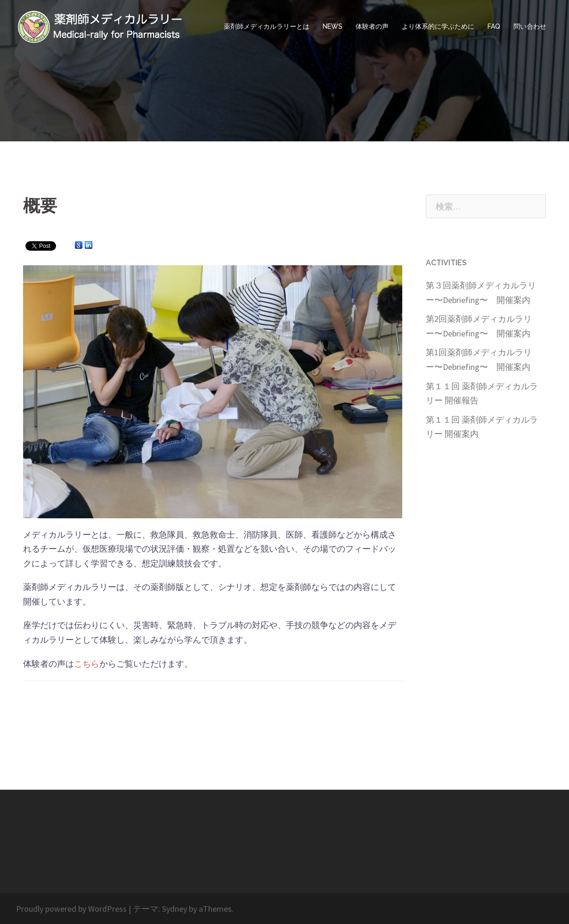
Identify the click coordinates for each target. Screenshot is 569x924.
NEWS (333, 26)
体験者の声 (372, 26)
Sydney (175, 909)
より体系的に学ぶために (438, 26)
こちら (87, 664)
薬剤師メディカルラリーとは (267, 26)
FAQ (494, 26)
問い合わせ (530, 26)
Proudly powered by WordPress (71, 909)
